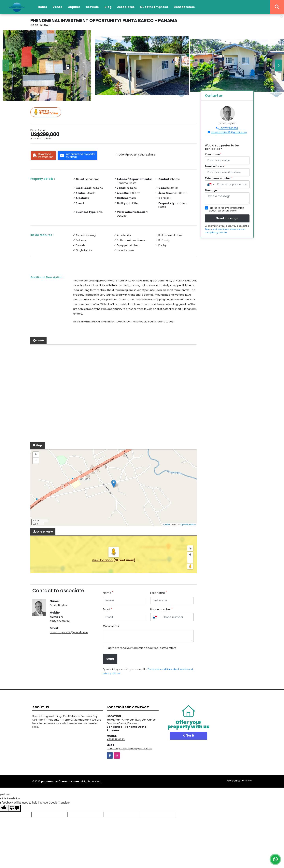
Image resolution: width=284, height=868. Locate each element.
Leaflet (167, 524)
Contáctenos (184, 7)
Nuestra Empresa (154, 7)
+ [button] (36, 455)
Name (108, 593)
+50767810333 (116, 739)
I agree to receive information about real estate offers (142, 648)
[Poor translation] (14, 808)
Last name (158, 593)
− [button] (36, 461)
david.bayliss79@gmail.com (69, 632)
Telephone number (219, 178)
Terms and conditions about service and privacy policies (225, 231)
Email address (215, 166)
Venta (58, 7)
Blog (108, 7)
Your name (213, 154)
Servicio (92, 7)
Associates (126, 7)
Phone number (161, 609)
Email (107, 609)
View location (103, 560)
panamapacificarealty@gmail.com (129, 748)
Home (43, 7)
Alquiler (74, 7)
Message (212, 190)
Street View (46, 112)
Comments (111, 626)
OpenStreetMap (188, 524)
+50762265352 (60, 621)
